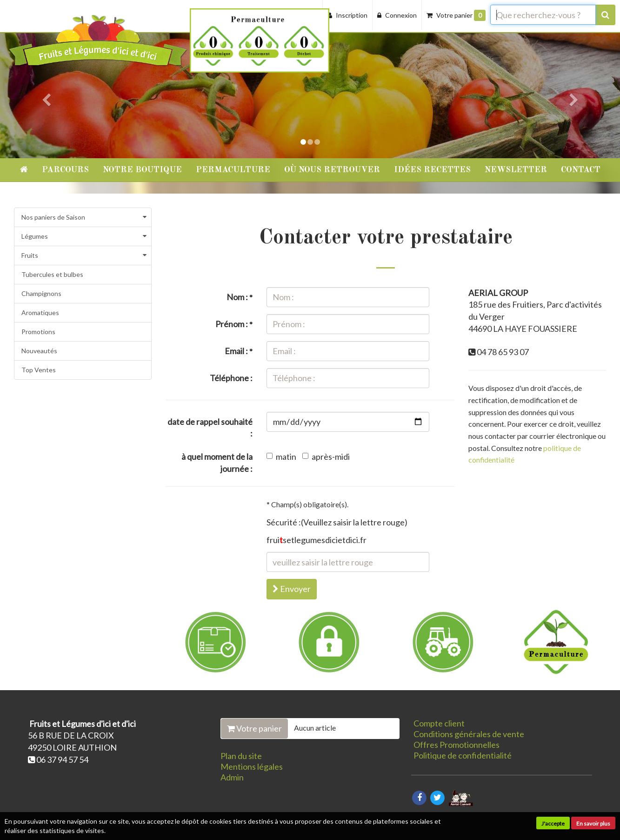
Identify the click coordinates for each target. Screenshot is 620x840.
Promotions (38, 332)
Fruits (30, 255)
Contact (581, 170)
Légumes (35, 236)
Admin (232, 777)
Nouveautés (39, 351)
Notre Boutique (142, 170)
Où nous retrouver (332, 170)
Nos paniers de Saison (53, 217)
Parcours (65, 170)
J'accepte (553, 823)
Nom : (240, 297)
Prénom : (234, 324)
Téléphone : (231, 378)
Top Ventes (39, 370)
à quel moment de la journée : (217, 463)
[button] (47, 79)
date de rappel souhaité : (210, 428)
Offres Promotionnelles (457, 745)
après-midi (326, 457)
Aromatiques (40, 312)
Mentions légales (252, 766)
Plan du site (241, 756)
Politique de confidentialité (463, 755)
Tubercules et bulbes (52, 274)
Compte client (439, 723)
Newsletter (516, 170)
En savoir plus (593, 823)
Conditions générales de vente (469, 734)
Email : (239, 351)
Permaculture (233, 170)
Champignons (41, 293)
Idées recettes (432, 170)
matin (281, 457)
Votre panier (254, 728)
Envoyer (292, 589)
